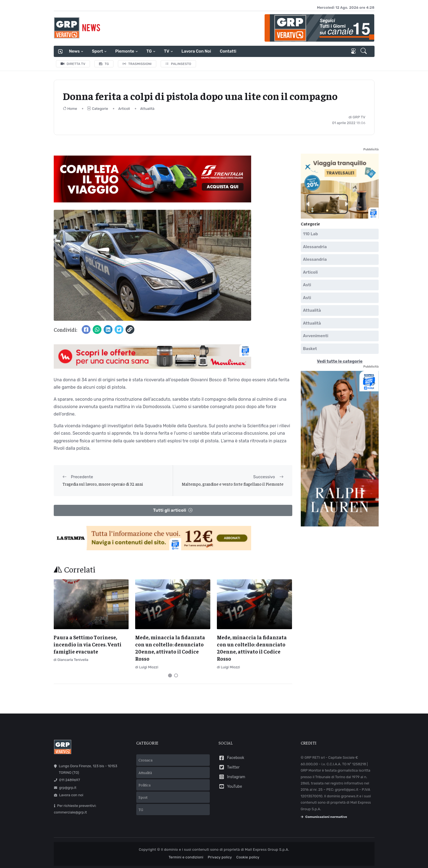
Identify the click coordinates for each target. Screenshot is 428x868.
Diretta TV (73, 64)
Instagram (232, 777)
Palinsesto (178, 64)
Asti (307, 285)
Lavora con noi (196, 51)
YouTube (230, 787)
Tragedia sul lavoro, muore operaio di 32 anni (103, 484)
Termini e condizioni (186, 857)
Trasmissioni (137, 64)
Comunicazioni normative (324, 817)
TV (167, 51)
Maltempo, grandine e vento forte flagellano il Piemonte (233, 484)
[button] (364, 51)
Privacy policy (220, 857)
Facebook (231, 758)
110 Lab (311, 234)
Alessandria (315, 247)
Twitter (229, 767)
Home (70, 109)
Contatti (228, 51)
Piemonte (125, 51)
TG (149, 51)
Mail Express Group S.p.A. (267, 850)
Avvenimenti (316, 336)
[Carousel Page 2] (176, 675)
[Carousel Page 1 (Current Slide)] (170, 675)
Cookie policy (248, 857)
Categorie (98, 109)
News (74, 51)
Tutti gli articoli (173, 510)
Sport (97, 51)
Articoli (124, 109)
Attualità (147, 109)
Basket (310, 348)
